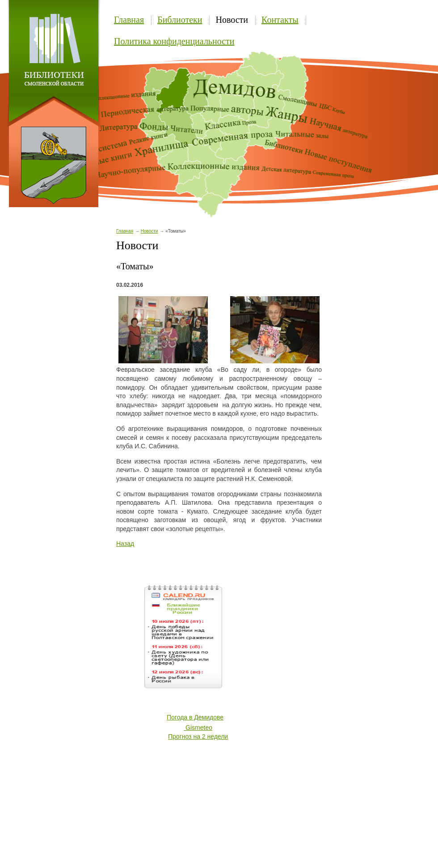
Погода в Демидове (195, 717)
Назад (125, 544)
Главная (129, 20)
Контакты (280, 20)
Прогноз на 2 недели (198, 736)
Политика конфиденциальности (174, 41)
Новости (232, 20)
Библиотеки (180, 20)
